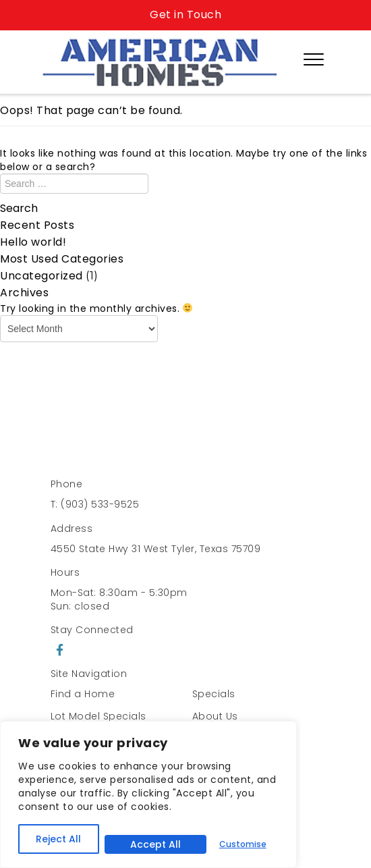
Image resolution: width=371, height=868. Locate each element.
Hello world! (33, 242)
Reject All (58, 839)
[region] (148, 794)
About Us (215, 716)
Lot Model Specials (98, 716)
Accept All (155, 844)
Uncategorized (41, 276)
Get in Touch (185, 15)
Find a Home (83, 694)
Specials (214, 694)
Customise (243, 844)
